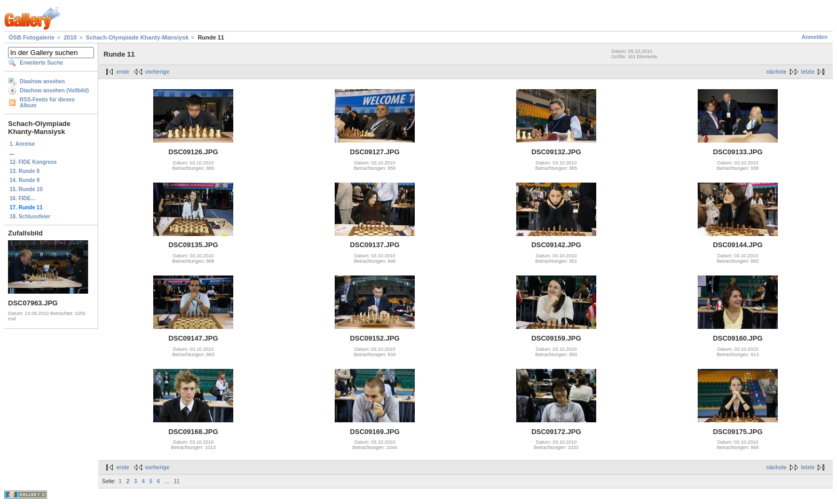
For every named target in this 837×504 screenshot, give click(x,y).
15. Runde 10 (26, 189)
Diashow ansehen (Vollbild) (54, 90)
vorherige (157, 72)
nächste (777, 72)
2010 (70, 37)
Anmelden (815, 37)
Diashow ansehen (42, 81)
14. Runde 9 (25, 180)
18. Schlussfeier (30, 216)
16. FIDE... (22, 198)
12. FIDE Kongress (33, 162)
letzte (808, 72)
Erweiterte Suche (41, 63)
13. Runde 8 (25, 171)
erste (123, 72)
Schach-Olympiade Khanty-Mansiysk (137, 37)
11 (177, 481)
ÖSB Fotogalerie (31, 37)
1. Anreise (22, 144)
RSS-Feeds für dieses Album (47, 103)
